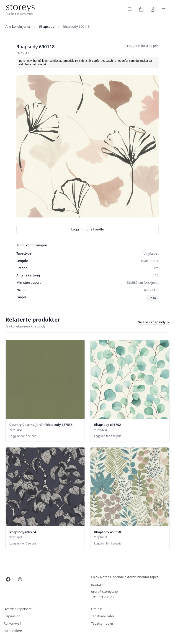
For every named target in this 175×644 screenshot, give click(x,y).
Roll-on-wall (12, 623)
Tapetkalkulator (103, 616)
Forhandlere (13, 631)
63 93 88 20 (105, 597)
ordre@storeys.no (104, 592)
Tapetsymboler (102, 623)
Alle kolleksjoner (18, 27)
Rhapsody (47, 27)
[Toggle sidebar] (164, 9)
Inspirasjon (12, 616)
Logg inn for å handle (88, 229)
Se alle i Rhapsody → (154, 322)
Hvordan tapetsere (18, 609)
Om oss (97, 609)
